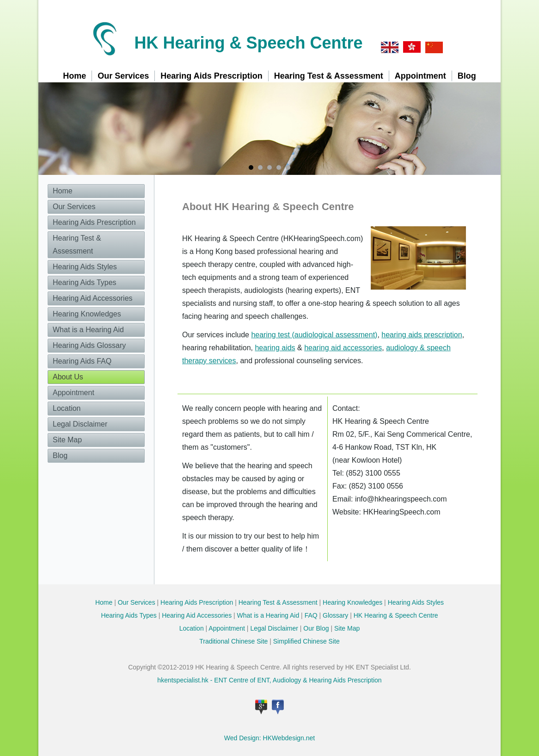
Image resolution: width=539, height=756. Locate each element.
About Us (68, 377)
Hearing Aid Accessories (93, 298)
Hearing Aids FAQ (82, 361)
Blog (467, 76)
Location (67, 408)
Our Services (123, 76)
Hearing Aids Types (85, 282)
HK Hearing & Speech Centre (248, 43)
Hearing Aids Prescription (211, 76)
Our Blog (316, 628)
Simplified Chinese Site (306, 641)
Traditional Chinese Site (233, 641)
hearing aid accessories (343, 348)
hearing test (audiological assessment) (314, 335)
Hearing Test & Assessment (329, 76)
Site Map (67, 440)
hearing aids (275, 348)
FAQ (311, 615)
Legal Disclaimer (80, 424)
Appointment (420, 76)
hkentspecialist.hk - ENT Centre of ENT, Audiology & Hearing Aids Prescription (269, 680)
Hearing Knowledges (87, 314)
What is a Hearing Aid (88, 330)
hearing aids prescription (422, 335)
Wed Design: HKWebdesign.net (269, 738)
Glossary (335, 615)
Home (74, 76)
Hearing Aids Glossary (89, 345)
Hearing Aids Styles (85, 267)
